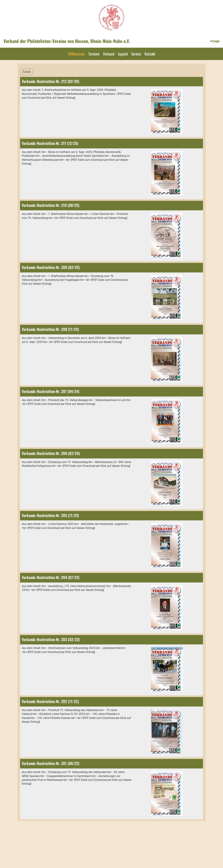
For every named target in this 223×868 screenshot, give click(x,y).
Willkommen (76, 54)
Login (215, 41)
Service (136, 54)
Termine (94, 54)
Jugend (123, 54)
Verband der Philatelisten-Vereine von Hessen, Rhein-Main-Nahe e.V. (67, 41)
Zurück (27, 72)
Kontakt (150, 54)
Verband (109, 54)
